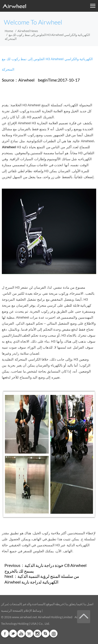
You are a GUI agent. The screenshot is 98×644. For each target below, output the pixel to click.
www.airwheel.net (24, 617)
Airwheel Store (29, 634)
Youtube (21, 634)
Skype (45, 634)
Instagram (37, 634)
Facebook (5, 634)
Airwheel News (28, 31)
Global (54, 634)
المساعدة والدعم (34, 604)
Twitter (13, 634)
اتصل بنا (88, 604)
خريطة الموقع (55, 604)
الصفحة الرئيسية (12, 611)
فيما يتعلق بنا (74, 604)
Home (9, 31)
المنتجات (15, 604)
